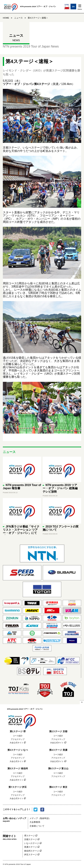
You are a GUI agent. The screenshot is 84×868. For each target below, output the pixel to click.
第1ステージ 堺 (18, 731)
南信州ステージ (32, 851)
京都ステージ (31, 839)
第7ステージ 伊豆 (18, 787)
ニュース (18, 18)
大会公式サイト (16, 743)
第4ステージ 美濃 (58, 750)
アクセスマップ (18, 739)
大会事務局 (35, 822)
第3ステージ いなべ (18, 750)
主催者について (37, 826)
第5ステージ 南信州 (18, 768)
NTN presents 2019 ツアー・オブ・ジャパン (22, 720)
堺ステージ (29, 836)
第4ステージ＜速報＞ (38, 18)
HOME (6, 18)
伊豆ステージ (31, 855)
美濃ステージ (31, 847)
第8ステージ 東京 (58, 787)
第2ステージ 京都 (58, 731)
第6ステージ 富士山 (58, 768)
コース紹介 (18, 736)
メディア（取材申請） (40, 818)
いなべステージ (32, 843)
